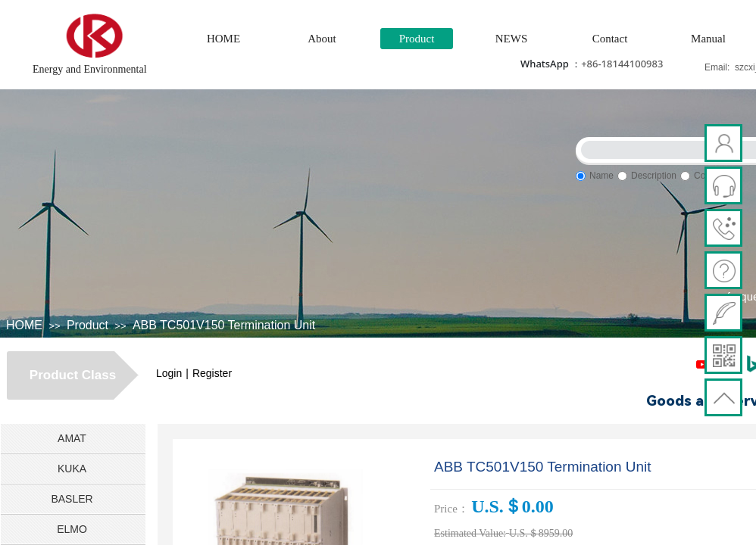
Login (169, 373)
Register (212, 373)
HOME (223, 39)
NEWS (512, 39)
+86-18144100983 (622, 64)
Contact (610, 39)
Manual (708, 39)
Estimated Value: (470, 533)
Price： (451, 509)
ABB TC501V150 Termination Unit (224, 325)
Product (417, 39)
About (322, 39)
